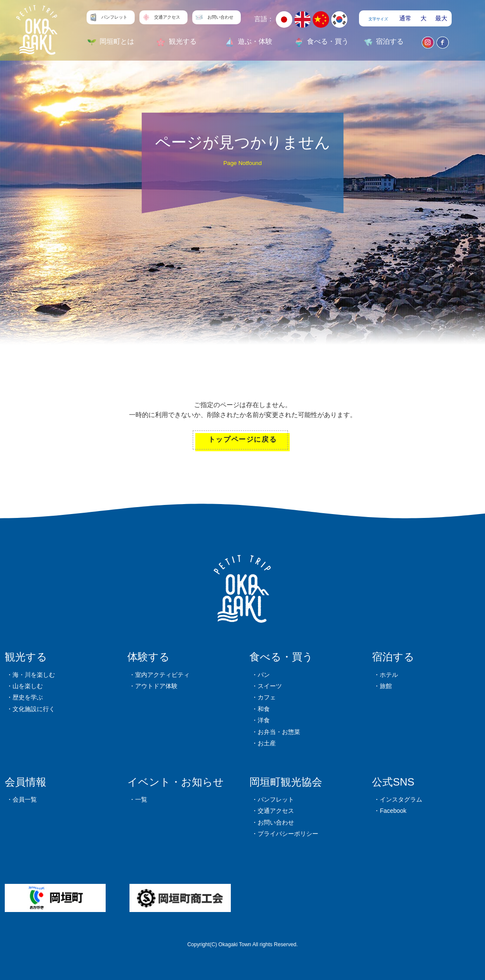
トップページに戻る (242, 439)
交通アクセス (276, 811)
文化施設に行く (34, 709)
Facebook (393, 811)
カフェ (267, 697)
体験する (149, 657)
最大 (441, 18)
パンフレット (276, 799)
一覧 (141, 799)
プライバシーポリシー (288, 834)
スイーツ (270, 686)
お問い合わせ (276, 822)
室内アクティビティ (162, 675)
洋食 (264, 720)
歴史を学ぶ (28, 697)
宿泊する (393, 657)
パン (264, 675)
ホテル (389, 675)
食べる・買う (281, 657)
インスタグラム (401, 799)
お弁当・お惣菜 (279, 732)
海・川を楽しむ (34, 675)
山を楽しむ (28, 686)
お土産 (267, 743)
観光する (26, 657)
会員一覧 (25, 799)
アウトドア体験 (156, 686)
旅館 (386, 686)
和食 (264, 709)
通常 (405, 18)
